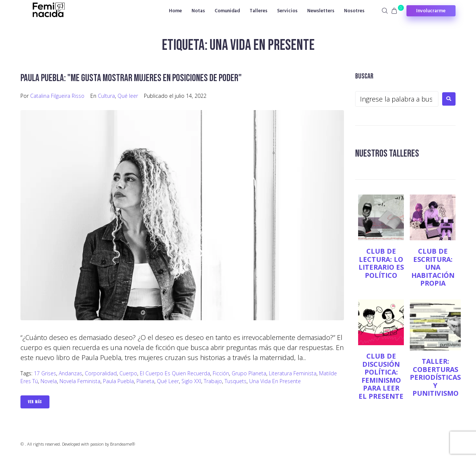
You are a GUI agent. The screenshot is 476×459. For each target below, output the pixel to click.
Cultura (106, 96)
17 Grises (45, 373)
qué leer (168, 381)
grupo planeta (249, 373)
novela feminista (80, 381)
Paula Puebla (118, 381)
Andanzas (70, 373)
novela (49, 381)
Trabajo (213, 381)
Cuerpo (128, 373)
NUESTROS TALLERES (388, 153)
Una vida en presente (275, 381)
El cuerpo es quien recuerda (175, 373)
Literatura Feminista (293, 373)
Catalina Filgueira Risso (57, 96)
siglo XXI (191, 381)
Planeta (145, 381)
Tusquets (236, 381)
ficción (221, 373)
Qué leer (128, 96)
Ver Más (35, 402)
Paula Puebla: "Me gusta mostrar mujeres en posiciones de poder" (134, 78)
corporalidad (101, 373)
